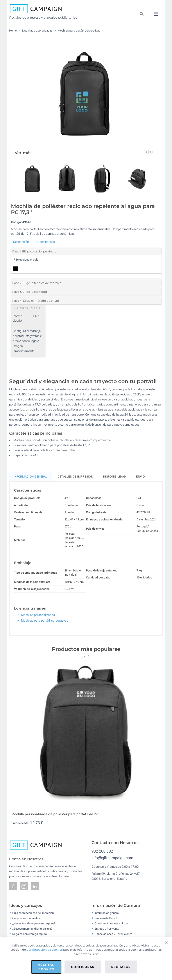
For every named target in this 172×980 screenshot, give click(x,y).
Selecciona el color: (27, 260)
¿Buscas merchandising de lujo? (32, 929)
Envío (140, 477)
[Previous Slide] (146, 152)
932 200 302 (102, 851)
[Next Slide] (150, 152)
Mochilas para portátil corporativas (79, 31)
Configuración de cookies (45, 950)
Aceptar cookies (46, 967)
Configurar (83, 967)
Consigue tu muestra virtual (111, 923)
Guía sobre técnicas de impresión (33, 913)
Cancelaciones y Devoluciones (113, 934)
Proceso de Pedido (106, 918)
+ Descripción (20, 242)
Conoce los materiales (26, 918)
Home (13, 31)
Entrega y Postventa (107, 929)
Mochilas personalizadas (37, 31)
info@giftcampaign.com (112, 858)
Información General (30, 477)
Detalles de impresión (75, 477)
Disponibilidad (115, 477)
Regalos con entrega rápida (30, 934)
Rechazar (121, 967)
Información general (107, 913)
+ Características (44, 242)
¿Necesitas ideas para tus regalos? (34, 923)
